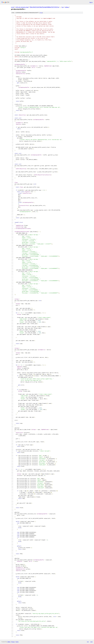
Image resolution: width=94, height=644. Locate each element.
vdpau (67, 7)
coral (13, 7)
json (91, 642)
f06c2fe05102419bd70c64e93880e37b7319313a (44, 7)
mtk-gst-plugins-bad (22, 7)
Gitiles (9, 642)
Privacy (13, 642)
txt (88, 642)
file (41, 13)
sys (63, 7)
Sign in (91, 2)
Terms (17, 642)
